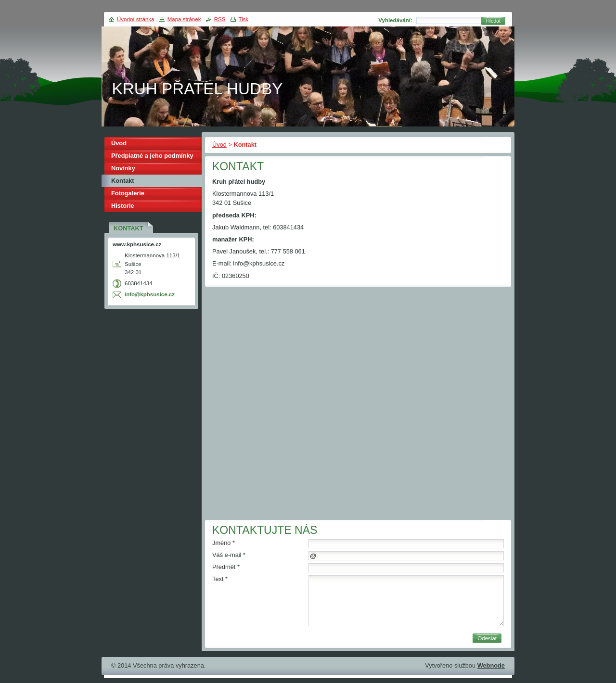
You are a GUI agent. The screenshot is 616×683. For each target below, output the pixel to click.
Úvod (219, 145)
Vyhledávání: (395, 20)
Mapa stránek (184, 19)
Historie (123, 206)
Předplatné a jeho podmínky (152, 156)
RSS (220, 19)
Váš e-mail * (229, 555)
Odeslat (487, 638)
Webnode (491, 665)
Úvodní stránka (135, 19)
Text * (220, 579)
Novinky (123, 168)
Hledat (493, 21)
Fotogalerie (128, 193)
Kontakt (123, 181)
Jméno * (224, 543)
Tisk (244, 19)
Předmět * (226, 567)
